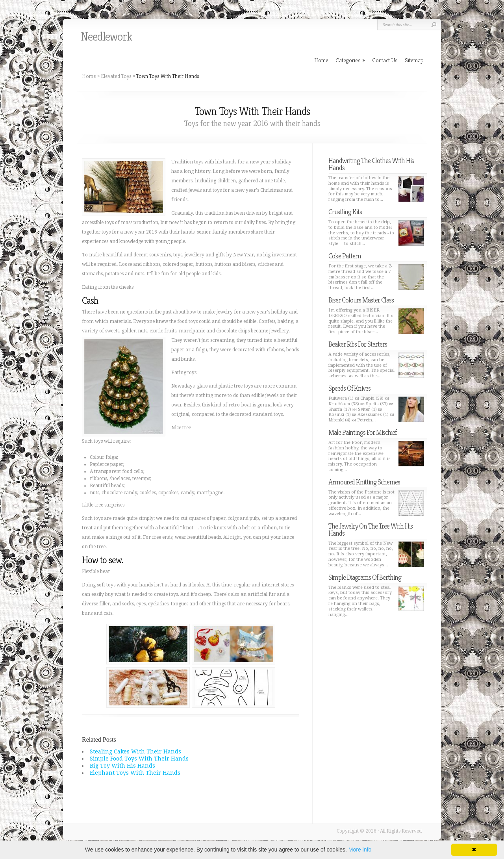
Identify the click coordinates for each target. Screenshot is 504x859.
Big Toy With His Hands (122, 766)
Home (89, 76)
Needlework (106, 37)
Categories (350, 60)
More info (360, 850)
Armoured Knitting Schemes (364, 482)
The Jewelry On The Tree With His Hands (371, 530)
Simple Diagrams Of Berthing (365, 577)
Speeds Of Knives (349, 388)
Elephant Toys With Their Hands (135, 773)
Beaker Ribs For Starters (358, 344)
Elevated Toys (116, 76)
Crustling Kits (345, 212)
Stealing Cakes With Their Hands (135, 751)
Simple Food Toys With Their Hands (139, 759)
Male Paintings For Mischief (362, 432)
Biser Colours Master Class (361, 300)
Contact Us (385, 60)
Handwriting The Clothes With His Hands (371, 164)
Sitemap (414, 60)
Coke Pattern (345, 256)
